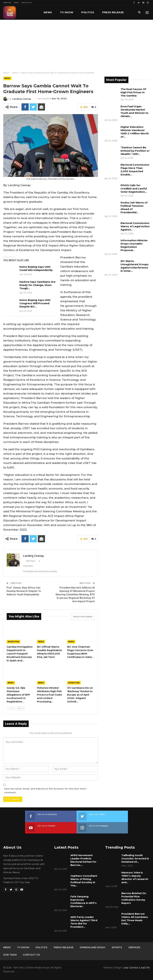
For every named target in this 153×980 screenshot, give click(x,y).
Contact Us (26, 3)
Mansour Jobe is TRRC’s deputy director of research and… (135, 877)
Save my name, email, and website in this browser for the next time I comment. (45, 790)
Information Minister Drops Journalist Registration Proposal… (134, 245)
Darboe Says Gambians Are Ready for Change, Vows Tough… (37, 285)
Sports (117, 947)
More (106, 12)
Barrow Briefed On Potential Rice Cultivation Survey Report (134, 898)
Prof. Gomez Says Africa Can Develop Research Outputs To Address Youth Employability (24, 591)
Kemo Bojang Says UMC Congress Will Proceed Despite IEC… (35, 303)
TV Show (67, 12)
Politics (88, 12)
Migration (13, 642)
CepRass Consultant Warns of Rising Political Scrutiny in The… (84, 881)
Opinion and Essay (92, 947)
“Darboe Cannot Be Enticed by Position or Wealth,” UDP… (135, 151)
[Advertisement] (76, 44)
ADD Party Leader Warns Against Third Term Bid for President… (84, 922)
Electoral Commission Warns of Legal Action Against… (135, 226)
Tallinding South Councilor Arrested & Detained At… (135, 858)
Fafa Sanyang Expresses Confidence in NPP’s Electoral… (84, 901)
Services (7, 3)
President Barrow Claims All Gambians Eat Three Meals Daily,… (135, 919)
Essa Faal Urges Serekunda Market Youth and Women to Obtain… (135, 111)
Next (20, 709)
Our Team (10, 955)
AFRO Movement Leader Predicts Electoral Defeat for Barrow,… (83, 860)
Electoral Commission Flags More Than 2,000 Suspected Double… (135, 170)
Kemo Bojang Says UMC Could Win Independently (36, 268)
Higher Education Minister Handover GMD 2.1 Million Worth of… (135, 132)
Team (16, 3)
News (48, 12)
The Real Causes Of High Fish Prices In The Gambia (133, 92)
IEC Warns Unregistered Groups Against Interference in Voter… (135, 266)
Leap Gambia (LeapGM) (136, 968)
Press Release (64, 947)
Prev (11, 709)
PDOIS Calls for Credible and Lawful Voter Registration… (134, 189)
